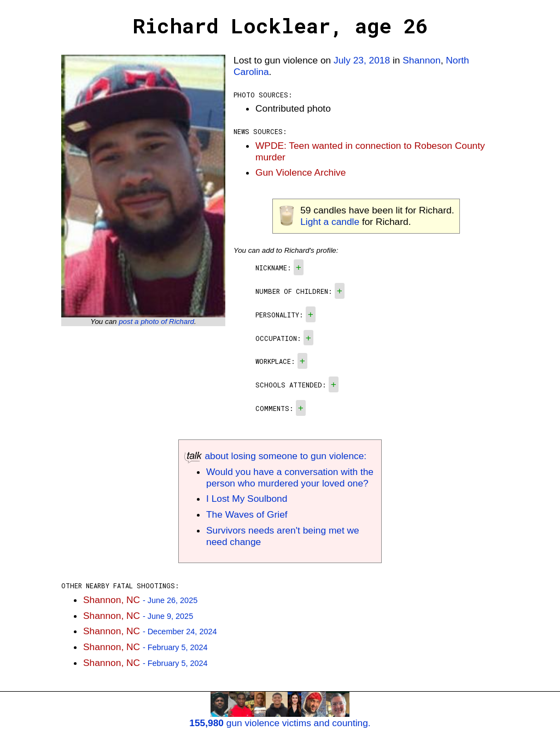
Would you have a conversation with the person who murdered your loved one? (290, 477)
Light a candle (330, 222)
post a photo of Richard (156, 321)
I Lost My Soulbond (247, 499)
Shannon (421, 60)
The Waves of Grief (247, 514)
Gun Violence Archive (301, 172)
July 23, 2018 (362, 60)
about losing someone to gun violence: (275, 456)
